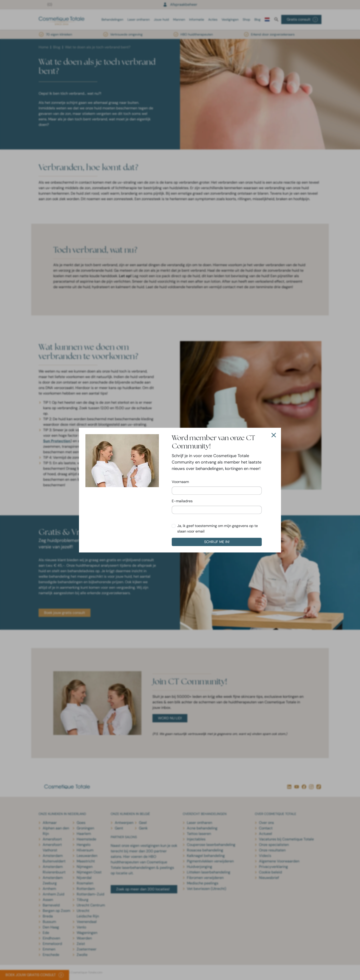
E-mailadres (182, 501)
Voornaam (180, 482)
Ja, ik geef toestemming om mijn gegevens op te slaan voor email (218, 529)
